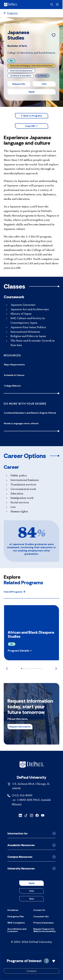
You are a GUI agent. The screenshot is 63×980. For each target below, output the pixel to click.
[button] (32, 116)
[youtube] (43, 815)
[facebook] (37, 815)
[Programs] (11, 13)
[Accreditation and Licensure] (19, 930)
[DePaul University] (16, 5)
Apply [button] (31, 92)
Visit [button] (44, 84)
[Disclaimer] (13, 910)
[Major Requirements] (31, 365)
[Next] (56, 669)
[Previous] (7, 669)
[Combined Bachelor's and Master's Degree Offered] (31, 413)
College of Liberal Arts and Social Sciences (31, 53)
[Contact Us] (39, 910)
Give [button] (31, 899)
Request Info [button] (19, 84)
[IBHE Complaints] (16, 923)
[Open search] (52, 5)
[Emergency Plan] (16, 916)
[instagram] (31, 815)
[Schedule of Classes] (31, 375)
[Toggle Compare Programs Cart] (31, 966)
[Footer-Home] (32, 765)
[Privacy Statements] (44, 923)
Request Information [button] (20, 727)
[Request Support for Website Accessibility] (44, 930)
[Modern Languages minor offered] (31, 423)
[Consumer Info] (41, 916)
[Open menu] (58, 4)
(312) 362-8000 (22, 796)
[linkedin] (20, 815)
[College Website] (31, 386)
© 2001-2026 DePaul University (31, 942)
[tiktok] (26, 815)
